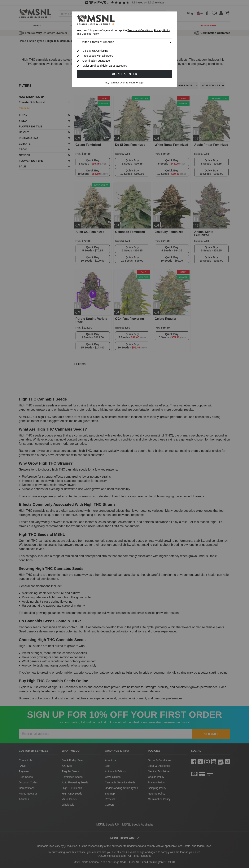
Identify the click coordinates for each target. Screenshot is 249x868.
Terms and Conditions (140, 30)
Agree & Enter (124, 74)
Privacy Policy (162, 30)
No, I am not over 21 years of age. (124, 83)
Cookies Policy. (90, 34)
